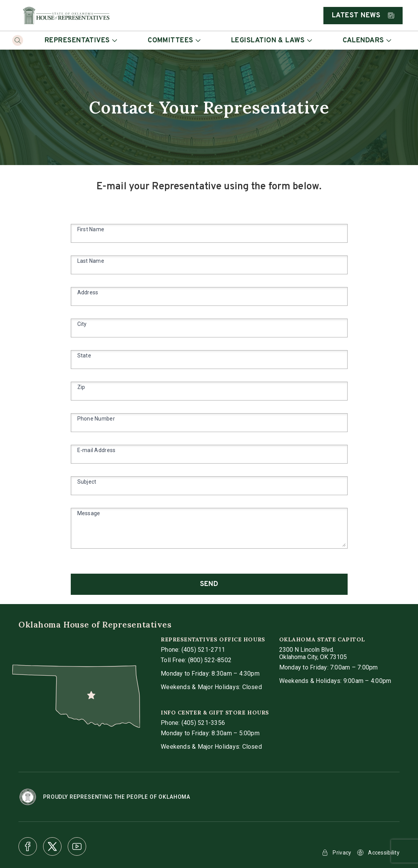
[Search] (18, 40)
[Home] (66, 15)
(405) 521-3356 (203, 723)
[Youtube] (77, 846)
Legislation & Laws (271, 41)
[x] (52, 846)
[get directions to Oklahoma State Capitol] (313, 653)
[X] (52, 846)
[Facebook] (28, 846)
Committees (174, 41)
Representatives (81, 41)
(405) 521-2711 (203, 650)
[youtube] (77, 846)
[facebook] (28, 846)
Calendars (367, 41)
